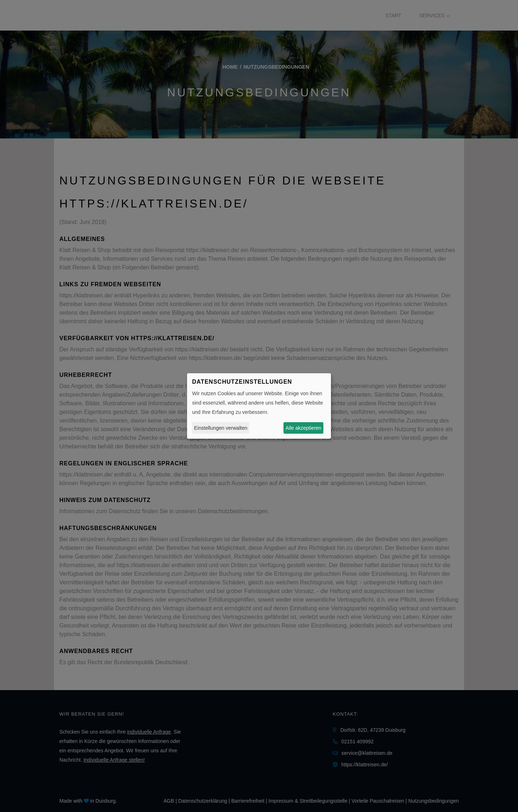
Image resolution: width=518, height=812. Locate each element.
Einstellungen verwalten (221, 428)
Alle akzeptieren (304, 428)
